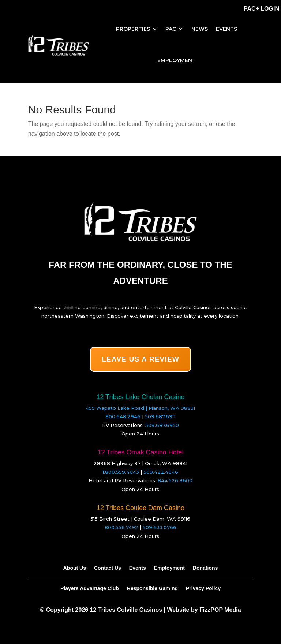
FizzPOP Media (220, 610)
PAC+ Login (261, 9)
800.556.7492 (121, 527)
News (200, 29)
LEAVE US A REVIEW (140, 359)
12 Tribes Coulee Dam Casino (140, 508)
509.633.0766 (160, 527)
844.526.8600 (175, 480)
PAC (171, 29)
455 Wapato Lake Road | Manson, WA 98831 (140, 408)
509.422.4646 (161, 472)
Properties (133, 29)
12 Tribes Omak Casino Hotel (140, 452)
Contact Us (108, 568)
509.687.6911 (160, 416)
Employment (177, 60)
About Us (75, 568)
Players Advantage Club (90, 588)
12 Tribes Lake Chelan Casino (140, 397)
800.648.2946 (123, 416)
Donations (205, 568)
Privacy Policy (203, 588)
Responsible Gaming (152, 588)
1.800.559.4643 (121, 472)
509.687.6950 (162, 425)
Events (226, 29)
